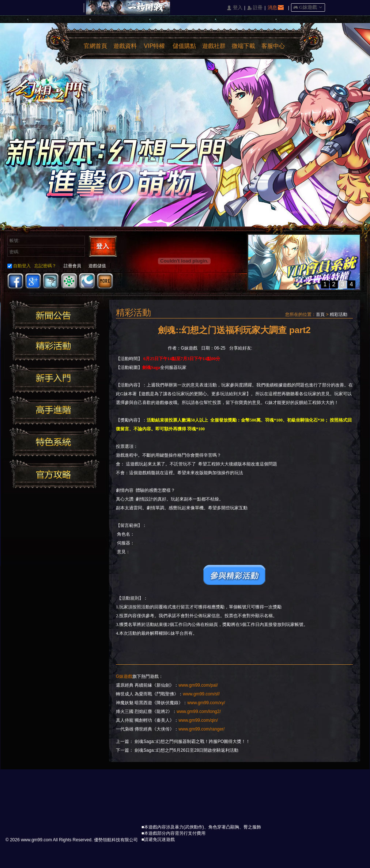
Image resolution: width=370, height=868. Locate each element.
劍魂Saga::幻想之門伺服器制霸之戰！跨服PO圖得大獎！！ (192, 741)
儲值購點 (184, 46)
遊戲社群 (214, 46)
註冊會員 (72, 266)
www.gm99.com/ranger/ (201, 729)
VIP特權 (155, 46)
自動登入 (19, 266)
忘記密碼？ (45, 266)
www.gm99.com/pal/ (198, 685)
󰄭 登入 (234, 8)
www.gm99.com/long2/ (199, 712)
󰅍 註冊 (255, 8)
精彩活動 (339, 314)
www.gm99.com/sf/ (201, 694)
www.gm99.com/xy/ (206, 703)
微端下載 (243, 46)
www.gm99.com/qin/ (198, 720)
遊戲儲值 (97, 266)
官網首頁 (95, 46)
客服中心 (273, 46)
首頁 (320, 314)
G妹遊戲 (124, 676)
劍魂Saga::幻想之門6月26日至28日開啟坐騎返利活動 (186, 750)
